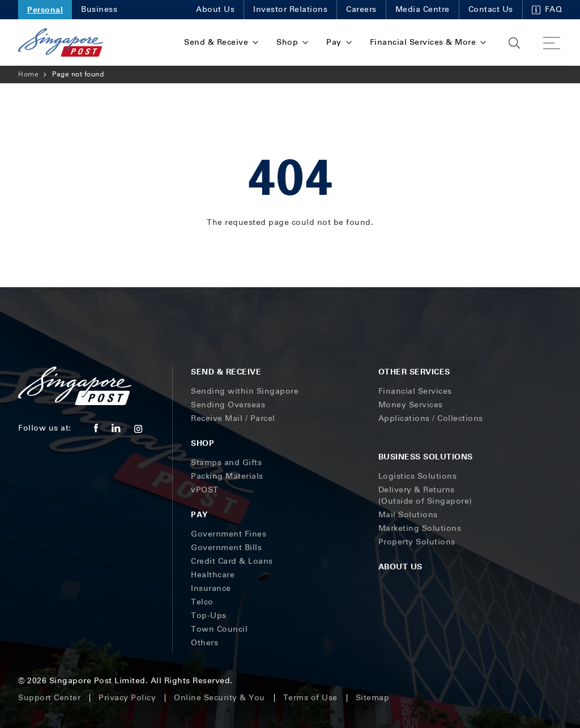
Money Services (411, 405)
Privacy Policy (127, 698)
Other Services (414, 371)
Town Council (219, 629)
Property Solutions (417, 542)
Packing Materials (227, 476)
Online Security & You (219, 698)
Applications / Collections (431, 418)
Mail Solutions (408, 515)
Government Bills (226, 548)
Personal (45, 9)
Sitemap (373, 698)
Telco (202, 602)
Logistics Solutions (418, 476)
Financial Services (415, 391)
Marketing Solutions (420, 528)
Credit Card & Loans (232, 561)
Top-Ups (209, 616)
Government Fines (229, 534)
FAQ (547, 9)
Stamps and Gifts (226, 463)
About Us (215, 9)
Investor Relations (290, 9)
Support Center (49, 698)
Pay (199, 514)
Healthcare (213, 575)
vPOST (205, 490)
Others (204, 643)
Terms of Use (310, 698)
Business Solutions (426, 456)
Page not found (78, 74)
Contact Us (491, 9)
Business (99, 9)
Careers (361, 9)
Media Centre (423, 9)
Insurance (211, 588)
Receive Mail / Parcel (233, 418)
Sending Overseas (228, 405)
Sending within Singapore (245, 391)
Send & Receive (226, 371)
